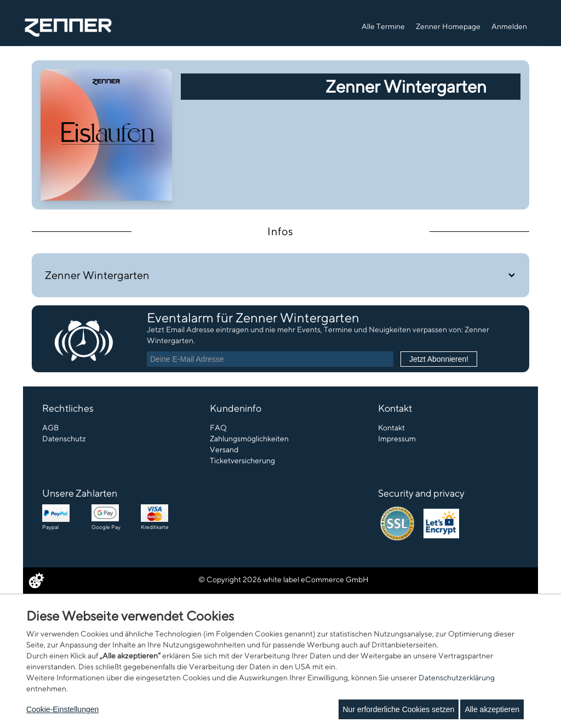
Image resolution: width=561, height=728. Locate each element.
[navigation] (446, 25)
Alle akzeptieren (492, 709)
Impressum (397, 439)
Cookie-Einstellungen (62, 709)
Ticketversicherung (242, 460)
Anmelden (509, 26)
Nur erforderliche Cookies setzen (399, 709)
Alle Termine (383, 26)
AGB (50, 428)
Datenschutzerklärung (457, 678)
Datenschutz (64, 439)
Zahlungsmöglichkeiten (249, 439)
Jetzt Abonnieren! (439, 359)
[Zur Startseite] (68, 27)
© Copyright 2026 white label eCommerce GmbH (284, 579)
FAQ (218, 428)
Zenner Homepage (448, 26)
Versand (224, 450)
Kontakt (391, 428)
